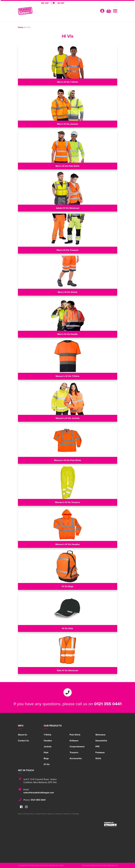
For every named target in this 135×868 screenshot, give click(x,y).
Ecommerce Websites (90, 865)
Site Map (76, 814)
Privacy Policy (29, 814)
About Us (23, 735)
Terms (20, 814)
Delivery (59, 814)
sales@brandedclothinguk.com (39, 793)
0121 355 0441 (108, 704)
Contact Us (23, 741)
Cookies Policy (41, 814)
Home (21, 27)
